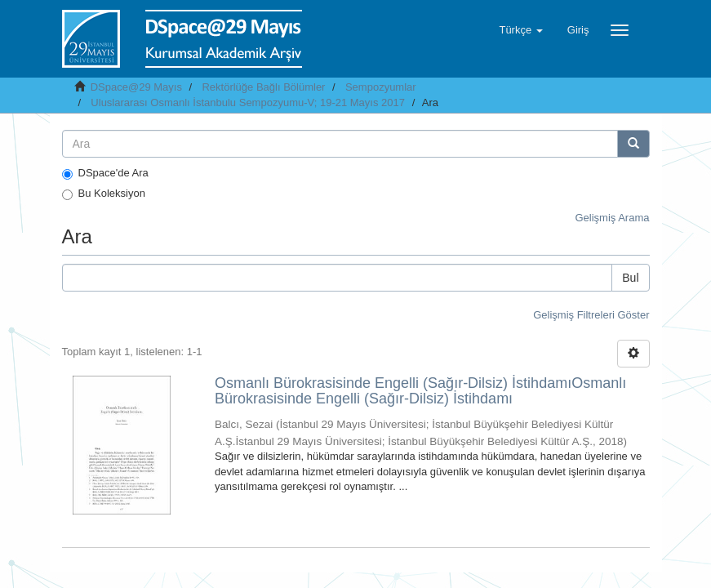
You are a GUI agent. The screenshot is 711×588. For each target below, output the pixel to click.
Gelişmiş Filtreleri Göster (591, 315)
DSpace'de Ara (105, 173)
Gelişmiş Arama (612, 218)
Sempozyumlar (381, 87)
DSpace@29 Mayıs (136, 87)
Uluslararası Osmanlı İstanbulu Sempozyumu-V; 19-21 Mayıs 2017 (248, 102)
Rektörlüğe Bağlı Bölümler (263, 87)
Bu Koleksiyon (104, 194)
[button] (520, 30)
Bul (630, 278)
